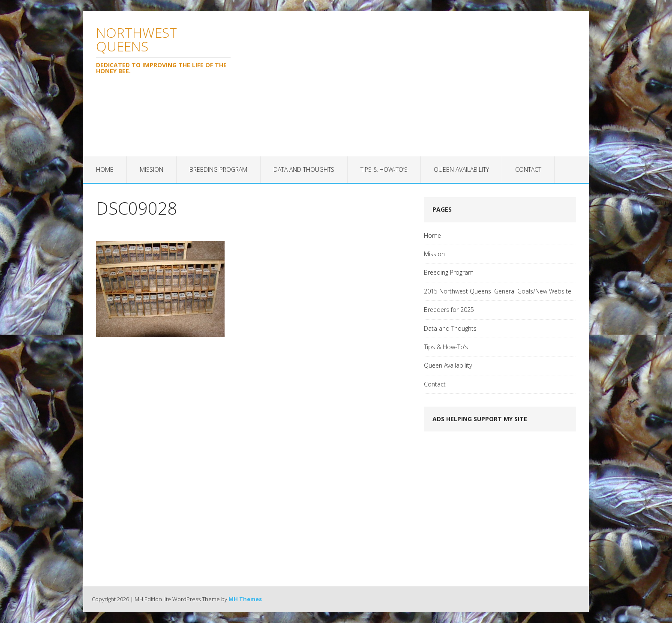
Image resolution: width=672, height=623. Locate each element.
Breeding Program (218, 169)
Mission (151, 169)
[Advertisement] (416, 84)
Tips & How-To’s (384, 169)
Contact (528, 169)
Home (105, 169)
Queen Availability (461, 169)
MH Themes (245, 599)
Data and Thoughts (304, 169)
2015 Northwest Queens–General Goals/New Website (498, 291)
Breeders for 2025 (449, 310)
